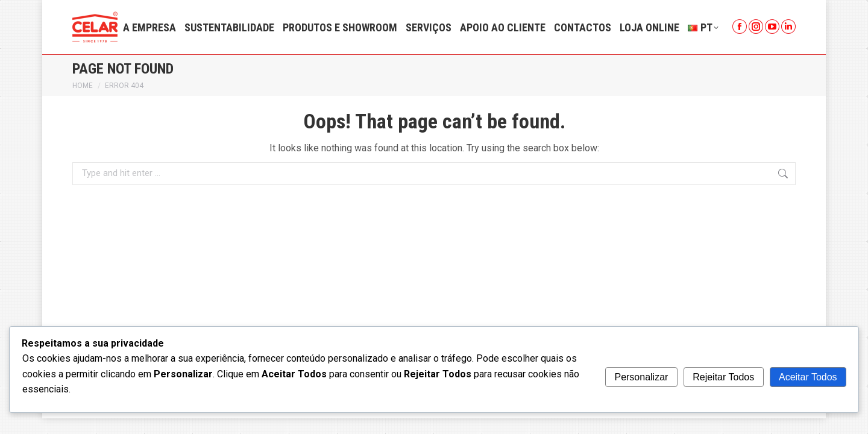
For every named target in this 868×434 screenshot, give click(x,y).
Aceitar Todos (808, 377)
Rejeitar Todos (723, 377)
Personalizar (641, 377)
